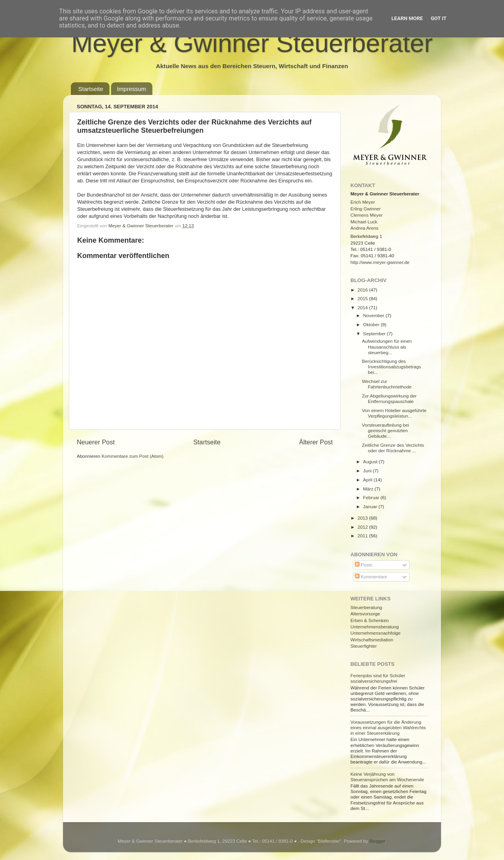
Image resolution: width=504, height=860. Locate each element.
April (368, 480)
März (369, 489)
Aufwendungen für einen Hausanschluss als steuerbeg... (387, 346)
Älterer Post (316, 442)
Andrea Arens (364, 228)
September (375, 333)
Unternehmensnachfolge (375, 633)
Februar (372, 497)
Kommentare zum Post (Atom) (132, 456)
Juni (368, 471)
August (371, 462)
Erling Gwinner (366, 209)
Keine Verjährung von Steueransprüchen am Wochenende (387, 777)
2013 (363, 518)
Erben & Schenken (370, 620)
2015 (363, 298)
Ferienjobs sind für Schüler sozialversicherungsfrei (378, 678)
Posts (363, 565)
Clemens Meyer (367, 215)
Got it (439, 18)
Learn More (407, 18)
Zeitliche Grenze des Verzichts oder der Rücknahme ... (393, 448)
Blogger (377, 841)
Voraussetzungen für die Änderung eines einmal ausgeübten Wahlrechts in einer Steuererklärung (388, 727)
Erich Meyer (363, 202)
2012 (363, 527)
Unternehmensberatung (375, 627)
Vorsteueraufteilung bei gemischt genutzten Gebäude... (385, 430)
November (374, 315)
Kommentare (371, 577)
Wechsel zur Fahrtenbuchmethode (387, 384)
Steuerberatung (366, 607)
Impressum (132, 89)
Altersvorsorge (365, 614)
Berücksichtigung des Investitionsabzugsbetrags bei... (391, 367)
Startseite (91, 89)
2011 (363, 536)
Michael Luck (364, 222)
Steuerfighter (364, 646)
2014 (363, 307)
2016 (363, 290)
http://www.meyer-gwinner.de (380, 262)
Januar (371, 506)
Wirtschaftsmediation (372, 640)
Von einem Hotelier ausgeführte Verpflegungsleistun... (394, 413)
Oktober (372, 324)
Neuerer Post (96, 442)
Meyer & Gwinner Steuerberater (252, 43)
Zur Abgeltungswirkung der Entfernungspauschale (389, 398)
